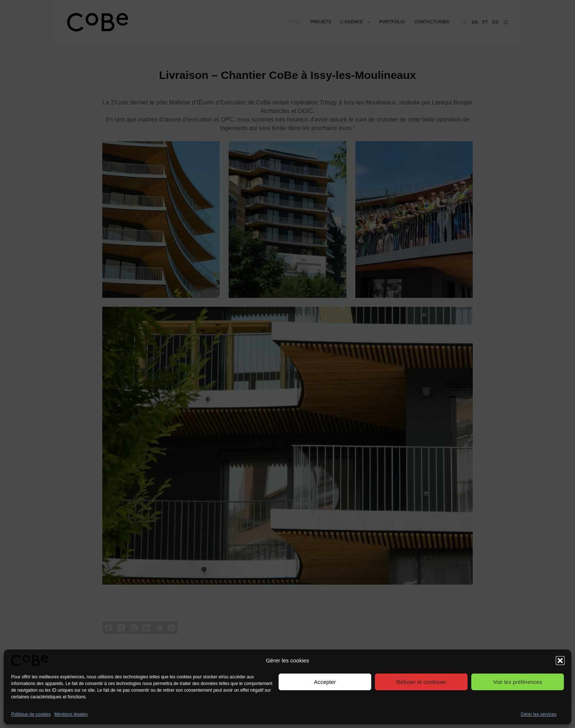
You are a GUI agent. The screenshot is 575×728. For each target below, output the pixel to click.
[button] (560, 661)
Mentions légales (71, 714)
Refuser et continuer (421, 682)
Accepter (325, 682)
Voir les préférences (518, 682)
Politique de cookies (31, 714)
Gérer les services (539, 714)
